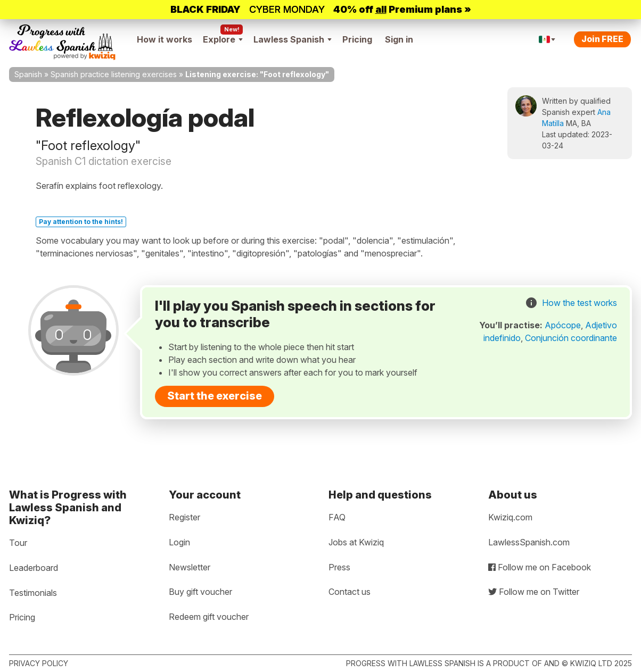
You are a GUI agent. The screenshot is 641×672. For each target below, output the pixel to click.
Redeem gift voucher (209, 617)
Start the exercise (215, 396)
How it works (165, 39)
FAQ (337, 517)
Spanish (28, 74)
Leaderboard (34, 568)
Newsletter (190, 567)
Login (179, 542)
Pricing (357, 39)
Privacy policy (39, 663)
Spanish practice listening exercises (114, 74)
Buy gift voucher (200, 592)
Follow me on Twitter (534, 592)
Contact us (350, 592)
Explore (223, 39)
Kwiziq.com (510, 517)
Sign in (399, 39)
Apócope (563, 325)
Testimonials (33, 593)
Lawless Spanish (293, 39)
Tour (18, 543)
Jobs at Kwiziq (356, 542)
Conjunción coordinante (571, 338)
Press (339, 567)
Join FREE (602, 39)
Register (184, 517)
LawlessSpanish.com (529, 542)
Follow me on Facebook (540, 567)
